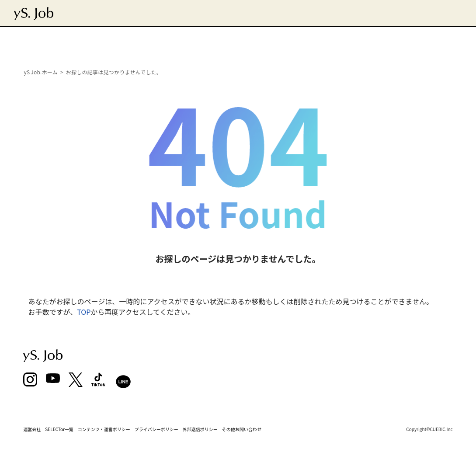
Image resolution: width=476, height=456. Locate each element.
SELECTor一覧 (59, 429)
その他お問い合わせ (242, 429)
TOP (84, 312)
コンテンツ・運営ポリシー (104, 429)
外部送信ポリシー (200, 429)
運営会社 (32, 429)
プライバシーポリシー (156, 429)
